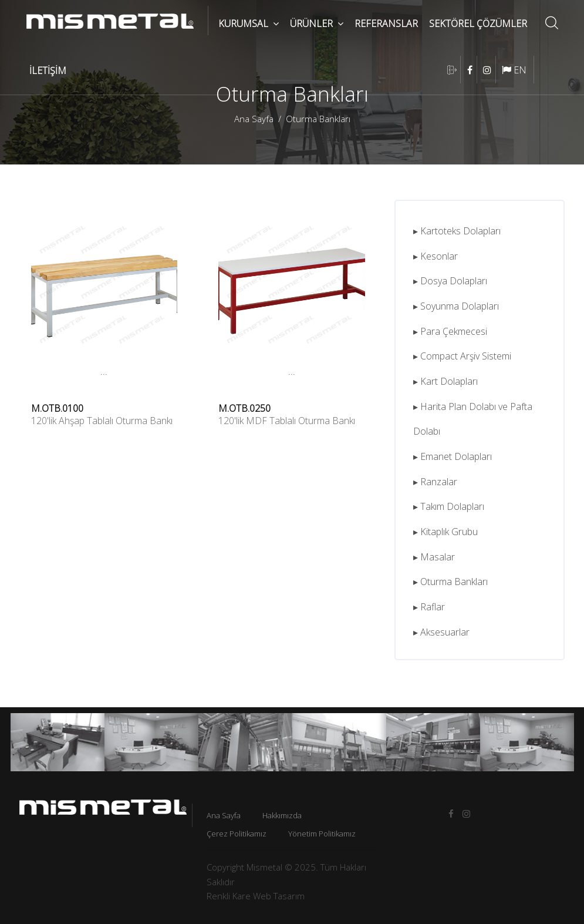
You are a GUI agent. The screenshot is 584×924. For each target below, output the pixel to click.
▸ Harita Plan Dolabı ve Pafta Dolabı (473, 419)
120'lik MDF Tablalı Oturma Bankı (287, 421)
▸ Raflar (429, 607)
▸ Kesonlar (436, 256)
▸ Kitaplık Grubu (445, 532)
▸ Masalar (434, 557)
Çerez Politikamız (237, 834)
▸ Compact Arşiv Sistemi (462, 356)
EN (514, 70)
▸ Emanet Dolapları (453, 456)
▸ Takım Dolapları (449, 506)
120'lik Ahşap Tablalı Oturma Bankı (102, 421)
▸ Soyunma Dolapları (456, 306)
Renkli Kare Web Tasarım (256, 896)
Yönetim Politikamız (322, 834)
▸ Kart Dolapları (445, 381)
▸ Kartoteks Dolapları (457, 231)
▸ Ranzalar (435, 482)
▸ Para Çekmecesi (450, 331)
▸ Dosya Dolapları (450, 281)
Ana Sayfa (254, 119)
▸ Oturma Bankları (450, 582)
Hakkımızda (282, 815)
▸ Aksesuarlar (441, 632)
